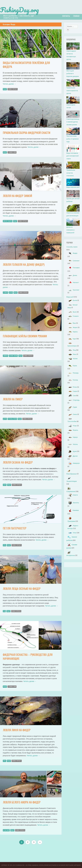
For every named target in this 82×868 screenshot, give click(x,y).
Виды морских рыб (73, 187)
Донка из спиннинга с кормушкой (71, 230)
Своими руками (13, 355)
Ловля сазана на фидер (18, 462)
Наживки (6, 355)
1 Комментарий (12, 152)
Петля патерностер (15, 528)
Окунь (72, 365)
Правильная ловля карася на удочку (72, 90)
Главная (76, 16)
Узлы (5, 545)
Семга (72, 414)
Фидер (5, 89)
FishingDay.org (21, 10)
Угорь (72, 426)
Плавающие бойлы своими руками (25, 336)
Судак (72, 407)
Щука (72, 451)
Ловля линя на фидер (17, 730)
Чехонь (73, 444)
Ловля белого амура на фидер (22, 802)
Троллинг (73, 290)
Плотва (73, 380)
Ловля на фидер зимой (17, 195)
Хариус (73, 437)
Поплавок (74, 267)
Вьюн (72, 312)
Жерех (72, 327)
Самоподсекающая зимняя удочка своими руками (73, 122)
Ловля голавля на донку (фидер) (24, 264)
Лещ (4, 611)
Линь (5, 761)
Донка (11, 292)
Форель (73, 430)
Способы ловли (12, 419)
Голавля (5, 292)
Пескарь (73, 373)
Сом (72, 395)
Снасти (73, 495)
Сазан (5, 485)
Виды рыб (70, 297)
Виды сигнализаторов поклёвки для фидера (26, 64)
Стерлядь (74, 400)
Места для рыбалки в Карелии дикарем (73, 73)
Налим (73, 358)
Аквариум (74, 463)
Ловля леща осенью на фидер (22, 588)
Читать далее (9, 84)
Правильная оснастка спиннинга (71, 173)
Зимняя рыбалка (8, 221)
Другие (73, 456)
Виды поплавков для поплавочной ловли (72, 156)
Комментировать (13, 89)
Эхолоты (73, 503)
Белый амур (6, 830)
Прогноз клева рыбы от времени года (73, 139)
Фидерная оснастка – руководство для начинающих (28, 656)
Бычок (72, 300)
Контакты (66, 16)
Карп (72, 339)
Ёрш (72, 323)
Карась (73, 332)
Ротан (72, 387)
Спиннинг (73, 261)
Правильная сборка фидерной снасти (27, 132)
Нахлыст (73, 282)
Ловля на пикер (13, 399)
